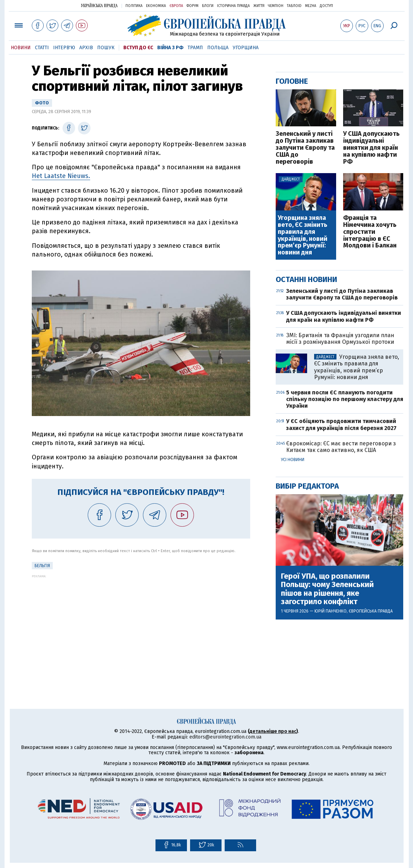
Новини (21, 48)
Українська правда (99, 5)
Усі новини (293, 460)
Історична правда (233, 6)
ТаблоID (294, 6)
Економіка (156, 6)
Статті (42, 48)
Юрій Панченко (331, 611)
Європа (176, 6)
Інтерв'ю (64, 48)
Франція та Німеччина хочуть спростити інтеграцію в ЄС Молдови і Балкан (370, 232)
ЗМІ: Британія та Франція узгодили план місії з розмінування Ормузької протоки (340, 339)
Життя (259, 6)
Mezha (311, 6)
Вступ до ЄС (138, 48)
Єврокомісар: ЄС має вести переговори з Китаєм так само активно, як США (341, 447)
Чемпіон (276, 6)
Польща (218, 48)
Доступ (326, 6)
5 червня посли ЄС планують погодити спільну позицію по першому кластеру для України (345, 399)
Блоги (208, 6)
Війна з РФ (170, 48)
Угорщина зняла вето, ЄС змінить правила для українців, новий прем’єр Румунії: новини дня (303, 235)
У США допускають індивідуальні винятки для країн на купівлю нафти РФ (371, 148)
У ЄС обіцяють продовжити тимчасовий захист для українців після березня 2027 (341, 424)
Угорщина (246, 48)
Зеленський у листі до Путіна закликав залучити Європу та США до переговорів (305, 148)
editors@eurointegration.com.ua (225, 737)
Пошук (106, 48)
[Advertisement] (141, 627)
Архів (86, 48)
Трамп (195, 48)
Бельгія (42, 566)
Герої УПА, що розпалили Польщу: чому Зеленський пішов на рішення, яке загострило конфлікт (327, 589)
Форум (193, 6)
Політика (134, 6)
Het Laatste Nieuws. (61, 176)
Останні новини (306, 279)
